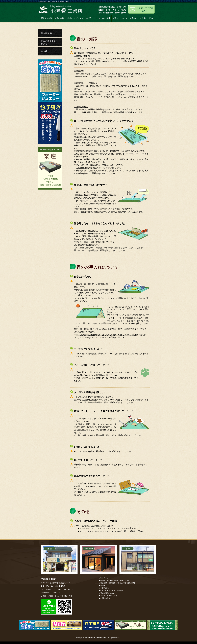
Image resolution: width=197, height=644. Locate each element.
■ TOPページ (104, 578)
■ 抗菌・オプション (106, 585)
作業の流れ (91, 18)
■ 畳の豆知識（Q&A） (107, 593)
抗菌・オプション (75, 18)
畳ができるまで (120, 18)
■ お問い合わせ (105, 598)
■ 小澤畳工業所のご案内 (108, 596)
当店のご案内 (147, 18)
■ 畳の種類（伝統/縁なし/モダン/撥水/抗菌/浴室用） (118, 583)
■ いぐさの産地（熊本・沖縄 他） (111, 591)
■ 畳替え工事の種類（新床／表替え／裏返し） (116, 580)
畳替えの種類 (46, 18)
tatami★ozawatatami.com (101, 531)
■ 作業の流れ (104, 588)
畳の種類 (59, 18)
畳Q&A (134, 18)
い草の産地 (105, 18)
